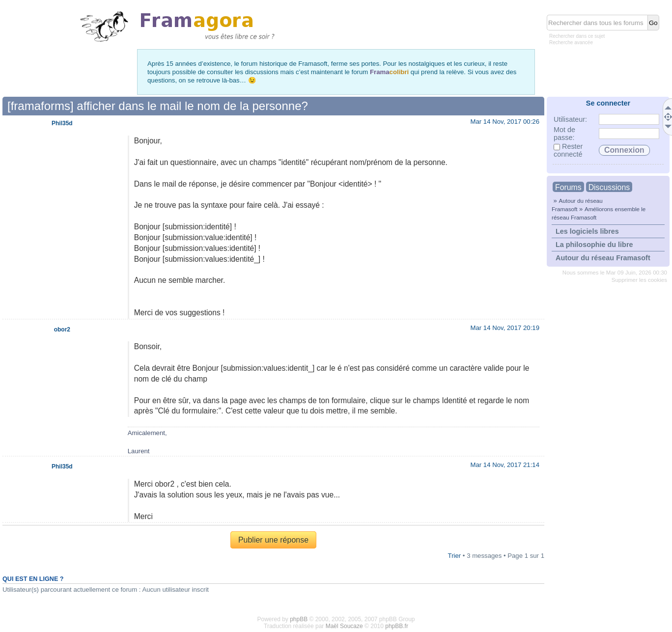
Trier (455, 556)
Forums (568, 187)
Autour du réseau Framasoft (603, 258)
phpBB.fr (397, 626)
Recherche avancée (571, 42)
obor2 (62, 330)
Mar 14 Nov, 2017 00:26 (505, 122)
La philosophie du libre (594, 245)
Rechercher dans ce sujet (577, 36)
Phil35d (62, 123)
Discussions (609, 187)
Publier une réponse (273, 540)
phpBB (299, 619)
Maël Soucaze (344, 626)
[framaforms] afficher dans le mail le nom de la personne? (158, 106)
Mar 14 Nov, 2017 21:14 (505, 465)
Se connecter (608, 103)
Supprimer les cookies (639, 280)
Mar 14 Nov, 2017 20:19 (505, 328)
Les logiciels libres (587, 231)
